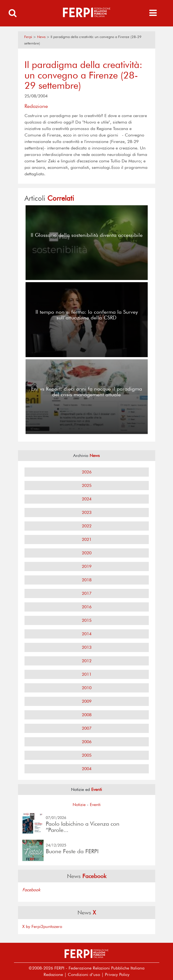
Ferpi (28, 37)
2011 (87, 674)
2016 (87, 607)
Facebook (31, 890)
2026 (87, 472)
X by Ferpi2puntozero (42, 926)
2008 (87, 715)
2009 (87, 701)
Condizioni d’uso (84, 974)
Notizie (79, 805)
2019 (87, 566)
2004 (87, 769)
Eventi (95, 805)
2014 (87, 634)
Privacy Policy (117, 974)
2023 (87, 512)
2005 (87, 755)
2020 (87, 553)
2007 (87, 728)
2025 (87, 485)
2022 (87, 526)
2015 (87, 620)
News (41, 37)
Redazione (53, 974)
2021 (87, 539)
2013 (87, 647)
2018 (87, 580)
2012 (87, 661)
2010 (87, 688)
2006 (87, 742)
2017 (87, 593)
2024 (87, 499)
